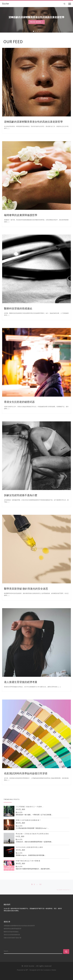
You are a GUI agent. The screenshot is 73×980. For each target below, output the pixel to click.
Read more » (37, 22)
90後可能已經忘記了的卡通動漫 (28, 861)
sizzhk (20, 812)
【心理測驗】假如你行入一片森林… (30, 807)
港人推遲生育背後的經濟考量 (21, 682)
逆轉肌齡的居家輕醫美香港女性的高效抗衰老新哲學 (33, 122)
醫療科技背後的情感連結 (18, 308)
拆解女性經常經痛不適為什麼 (21, 495)
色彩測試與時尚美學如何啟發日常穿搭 (26, 773)
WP (27, 970)
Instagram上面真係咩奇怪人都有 (29, 847)
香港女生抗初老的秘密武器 (19, 402)
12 (40, 884)
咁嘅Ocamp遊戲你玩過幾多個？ (28, 820)
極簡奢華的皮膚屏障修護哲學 (21, 215)
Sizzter (31, 966)
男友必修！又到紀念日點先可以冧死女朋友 (32, 834)
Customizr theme (50, 970)
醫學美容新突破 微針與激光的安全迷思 (26, 589)
